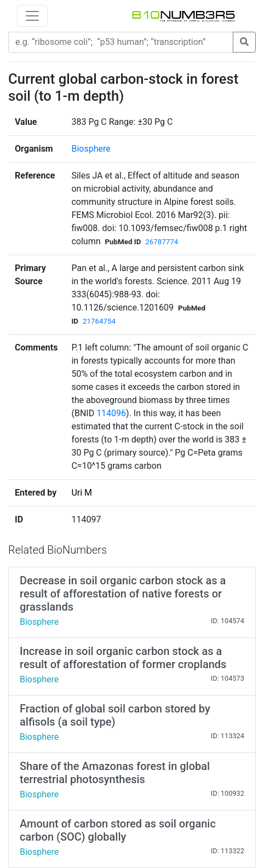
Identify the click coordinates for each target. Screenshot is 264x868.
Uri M (82, 493)
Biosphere (91, 149)
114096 (111, 413)
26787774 (162, 242)
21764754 (99, 321)
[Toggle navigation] (32, 16)
